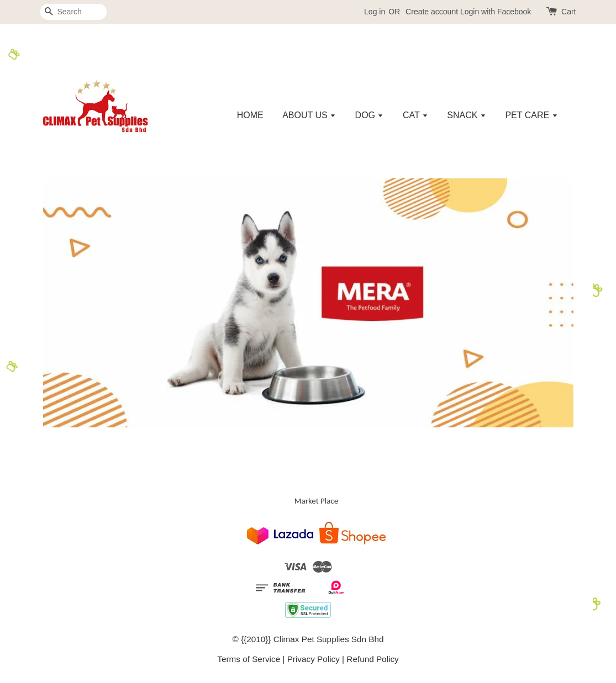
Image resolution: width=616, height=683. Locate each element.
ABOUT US (309, 115)
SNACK (467, 115)
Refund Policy (372, 659)
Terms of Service (249, 659)
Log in (375, 12)
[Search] (73, 12)
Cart (568, 12)
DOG (370, 115)
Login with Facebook (496, 12)
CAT (415, 115)
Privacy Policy (314, 659)
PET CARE (531, 115)
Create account (432, 12)
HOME (250, 115)
